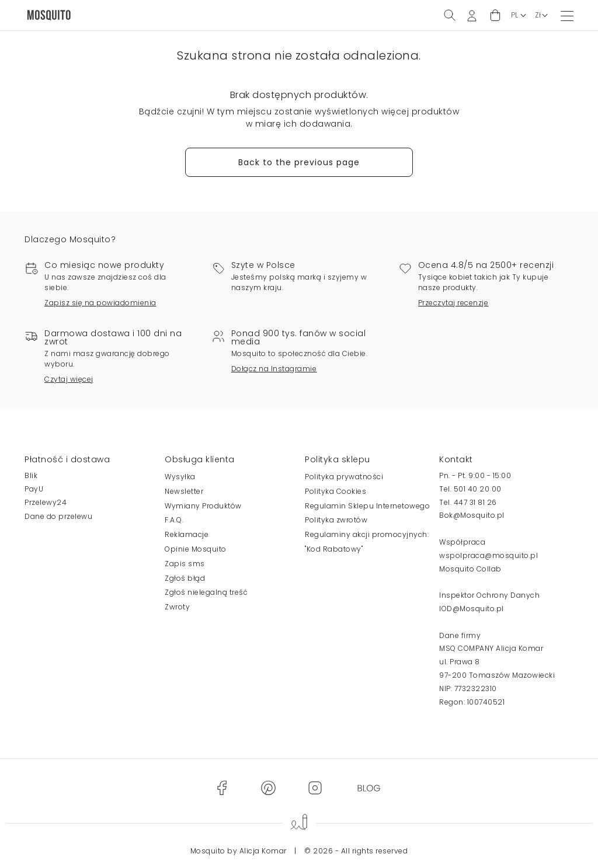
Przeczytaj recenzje (453, 303)
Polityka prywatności (344, 477)
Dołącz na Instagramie (274, 369)
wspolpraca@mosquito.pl (489, 555)
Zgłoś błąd (185, 578)
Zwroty (177, 607)
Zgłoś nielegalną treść (206, 592)
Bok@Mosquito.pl (472, 515)
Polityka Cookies (335, 491)
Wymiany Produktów (203, 506)
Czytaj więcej (69, 379)
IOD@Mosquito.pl (472, 609)
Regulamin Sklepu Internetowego (367, 506)
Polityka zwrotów (336, 520)
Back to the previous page (299, 162)
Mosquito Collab (470, 569)
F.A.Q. (174, 520)
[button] (495, 15)
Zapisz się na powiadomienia (100, 303)
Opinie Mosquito (196, 549)
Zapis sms (185, 564)
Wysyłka (180, 477)
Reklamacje (187, 534)
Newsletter (184, 491)
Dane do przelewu (58, 516)
